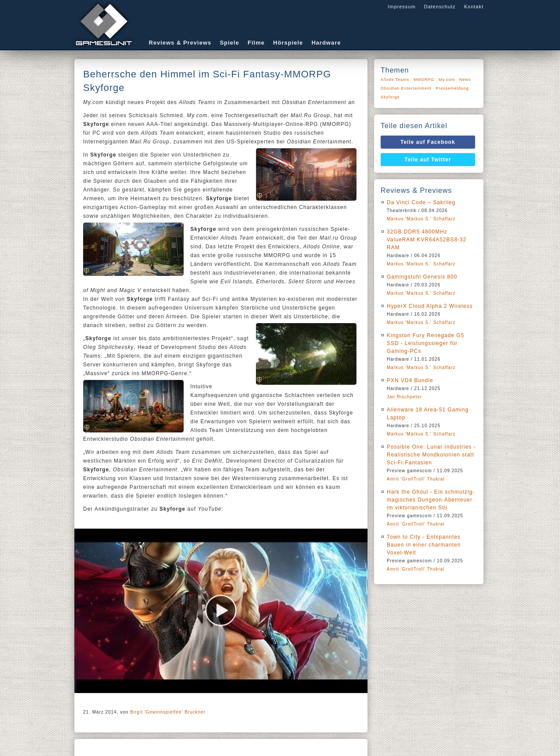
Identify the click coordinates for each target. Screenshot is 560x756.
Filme (256, 43)
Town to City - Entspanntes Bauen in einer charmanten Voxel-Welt (424, 545)
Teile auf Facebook (428, 142)
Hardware (326, 43)
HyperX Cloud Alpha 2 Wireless (430, 306)
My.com (447, 80)
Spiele (229, 43)
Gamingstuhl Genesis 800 (422, 277)
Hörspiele (288, 43)
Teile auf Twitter (428, 160)
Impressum (401, 7)
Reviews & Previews (180, 43)
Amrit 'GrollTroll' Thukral (416, 479)
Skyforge (390, 97)
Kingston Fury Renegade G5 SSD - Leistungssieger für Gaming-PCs (425, 343)
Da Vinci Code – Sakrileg (421, 202)
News (465, 80)
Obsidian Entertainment (406, 88)
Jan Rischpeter (404, 397)
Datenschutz (440, 7)
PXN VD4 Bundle (410, 380)
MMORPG (424, 80)
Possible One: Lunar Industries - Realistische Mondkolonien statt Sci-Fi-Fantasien (431, 455)
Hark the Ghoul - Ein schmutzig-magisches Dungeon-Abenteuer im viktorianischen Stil (431, 500)
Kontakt (474, 7)
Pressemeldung (452, 88)
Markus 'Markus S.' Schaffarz (421, 219)
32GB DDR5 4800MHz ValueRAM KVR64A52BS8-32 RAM (427, 240)
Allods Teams (395, 80)
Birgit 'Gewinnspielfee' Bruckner (168, 712)
